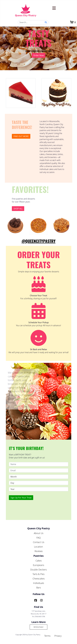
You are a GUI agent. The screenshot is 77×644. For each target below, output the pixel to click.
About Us (39, 533)
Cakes (39, 561)
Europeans (38, 565)
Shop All (18, 209)
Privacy (58, 636)
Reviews (39, 551)
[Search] (33, 22)
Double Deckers (38, 570)
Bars (39, 588)
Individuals (38, 583)
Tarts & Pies (38, 574)
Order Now (38, 55)
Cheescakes (39, 579)
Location (38, 547)
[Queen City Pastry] (26, 10)
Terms (47, 636)
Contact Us (39, 542)
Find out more (21, 136)
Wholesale (38, 627)
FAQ (39, 538)
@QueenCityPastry (39, 241)
